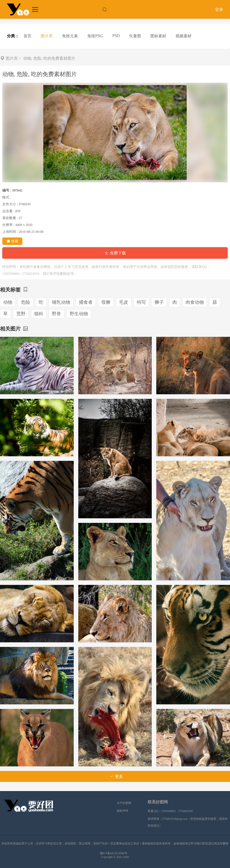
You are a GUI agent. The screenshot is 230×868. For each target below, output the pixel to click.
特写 (141, 302)
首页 (28, 36)
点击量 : (8, 211)
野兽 (56, 314)
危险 (26, 302)
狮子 (159, 302)
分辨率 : (8, 225)
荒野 (21, 314)
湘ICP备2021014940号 (114, 853)
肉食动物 (195, 302)
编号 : (7, 190)
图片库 (47, 36)
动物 (8, 302)
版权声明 (122, 811)
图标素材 (158, 36)
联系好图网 (158, 802)
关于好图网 (124, 803)
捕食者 (86, 302)
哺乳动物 (61, 302)
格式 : (7, 197)
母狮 (106, 302)
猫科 (39, 314)
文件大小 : (10, 204)
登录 (219, 10)
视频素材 (184, 36)
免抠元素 (70, 36)
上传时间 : (10, 232)
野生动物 (79, 314)
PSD (116, 36)
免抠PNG (95, 36)
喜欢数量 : (10, 218)
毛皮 (124, 302)
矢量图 (135, 36)
